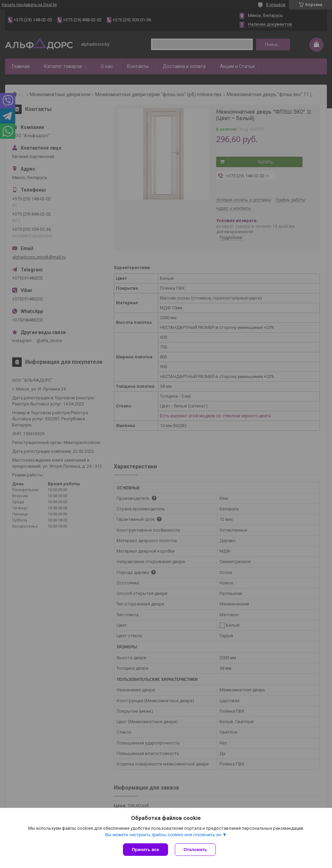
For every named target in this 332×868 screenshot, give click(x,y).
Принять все (146, 850)
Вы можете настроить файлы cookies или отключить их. (164, 835)
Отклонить (195, 850)
